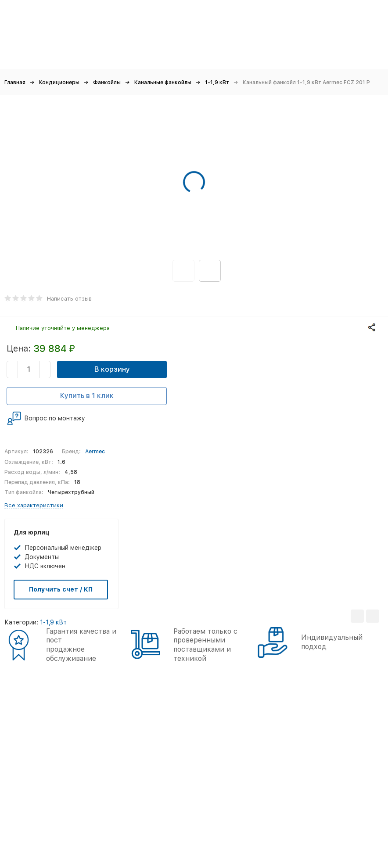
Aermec (95, 452)
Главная (15, 82)
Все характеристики (34, 505)
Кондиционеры (59, 82)
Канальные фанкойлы (163, 82)
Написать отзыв (69, 299)
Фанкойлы (107, 82)
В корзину (112, 369)
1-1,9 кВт (217, 82)
